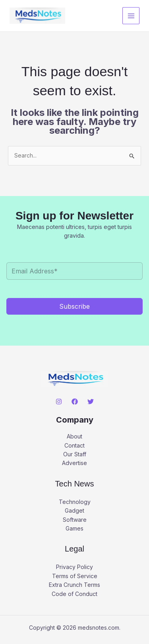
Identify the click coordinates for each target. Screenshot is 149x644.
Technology (75, 502)
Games (74, 528)
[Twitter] (91, 402)
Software (75, 520)
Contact (74, 445)
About (74, 436)
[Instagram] (59, 402)
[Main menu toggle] (131, 16)
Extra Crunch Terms (74, 585)
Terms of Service (75, 576)
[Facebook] (75, 402)
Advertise (74, 463)
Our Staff (75, 454)
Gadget (74, 510)
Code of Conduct (74, 594)
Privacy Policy (74, 567)
